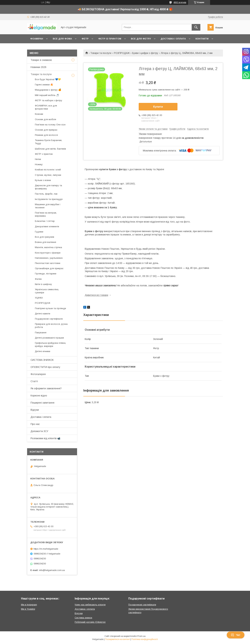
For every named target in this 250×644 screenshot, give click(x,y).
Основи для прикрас (46, 130)
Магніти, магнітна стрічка (48, 247)
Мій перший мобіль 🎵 (47, 95)
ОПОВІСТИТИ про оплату (45, 367)
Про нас (35, 424)
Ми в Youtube (28, 609)
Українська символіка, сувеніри (47, 291)
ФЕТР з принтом (44, 154)
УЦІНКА (39, 298)
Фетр (85, 39)
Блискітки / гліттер (45, 221)
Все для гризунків (45, 237)
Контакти (202, 39)
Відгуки (35, 410)
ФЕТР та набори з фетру (49, 100)
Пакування (41, 333)
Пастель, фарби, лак (46, 194)
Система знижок (83, 618)
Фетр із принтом (110, 39)
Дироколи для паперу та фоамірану (48, 187)
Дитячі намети (43, 314)
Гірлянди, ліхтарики (46, 274)
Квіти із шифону (43, 284)
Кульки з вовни (43, 180)
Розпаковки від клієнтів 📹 (45, 438)
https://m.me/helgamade (46, 549)
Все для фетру (141, 39)
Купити (158, 107)
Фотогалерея (38, 374)
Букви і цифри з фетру (145, 53)
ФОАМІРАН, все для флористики (46, 107)
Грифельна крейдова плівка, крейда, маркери (50, 345)
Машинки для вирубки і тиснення (48, 206)
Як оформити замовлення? (46, 388)
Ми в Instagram (29, 605)
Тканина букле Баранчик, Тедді (49, 142)
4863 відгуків (180, 2)
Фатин (38, 279)
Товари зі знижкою (41, 60)
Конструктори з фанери (48, 253)
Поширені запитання (42, 403)
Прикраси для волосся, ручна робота (51, 326)
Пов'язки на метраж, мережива (46, 214)
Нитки (38, 159)
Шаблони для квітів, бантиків (50, 149)
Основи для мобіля (45, 119)
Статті (34, 381)
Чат (236, 635)
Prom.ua (141, 636)
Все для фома (62, 39)
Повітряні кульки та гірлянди (50, 308)
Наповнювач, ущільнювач (49, 258)
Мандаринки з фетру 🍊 (48, 90)
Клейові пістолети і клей (48, 170)
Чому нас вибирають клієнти (90, 605)
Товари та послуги (101, 53)
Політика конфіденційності (145, 639)
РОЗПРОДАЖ (122, 53)
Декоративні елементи (47, 226)
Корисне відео (39, 396)
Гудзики (39, 232)
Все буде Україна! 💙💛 (48, 79)
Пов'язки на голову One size (50, 125)
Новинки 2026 (38, 67)
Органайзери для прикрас (49, 268)
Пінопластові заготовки (48, 263)
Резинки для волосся (46, 135)
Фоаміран (37, 39)
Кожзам (39, 114)
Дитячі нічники (43, 351)
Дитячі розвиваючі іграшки (49, 338)
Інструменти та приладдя (49, 199)
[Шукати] (196, 27)
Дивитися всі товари (96, 295)
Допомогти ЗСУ (39, 431)
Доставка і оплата (173, 39)
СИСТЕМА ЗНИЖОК (42, 360)
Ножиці (39, 164)
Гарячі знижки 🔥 (44, 85)
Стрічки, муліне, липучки (48, 175)
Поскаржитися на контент (117, 639)
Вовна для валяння (45, 242)
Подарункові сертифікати (49, 319)
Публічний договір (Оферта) (90, 622)
